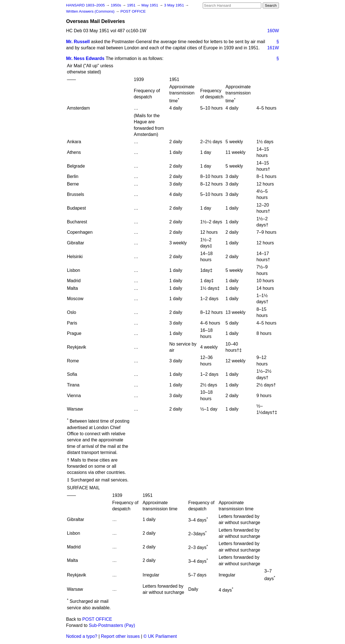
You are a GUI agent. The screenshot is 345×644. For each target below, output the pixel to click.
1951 (132, 5)
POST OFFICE (133, 11)
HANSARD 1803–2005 (85, 5)
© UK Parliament (160, 636)
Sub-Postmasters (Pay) (112, 625)
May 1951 (150, 5)
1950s (116, 5)
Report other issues (120, 636)
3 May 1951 (175, 5)
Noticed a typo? (82, 636)
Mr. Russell (78, 42)
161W (273, 48)
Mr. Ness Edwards (85, 58)
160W (273, 31)
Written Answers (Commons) (91, 11)
